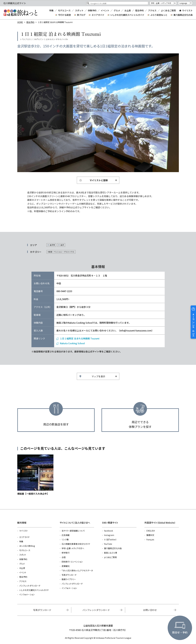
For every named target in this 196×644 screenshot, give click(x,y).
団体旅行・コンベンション (72, 562)
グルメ (117, 10)
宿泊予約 (139, 10)
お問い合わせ (150, 610)
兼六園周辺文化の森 (183, 15)
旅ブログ (81, 15)
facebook (108, 531)
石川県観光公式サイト (20, 13)
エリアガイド (98, 15)
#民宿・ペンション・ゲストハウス (61, 252)
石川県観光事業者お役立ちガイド (76, 544)
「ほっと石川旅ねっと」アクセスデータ (77, 570)
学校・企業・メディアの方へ (73, 548)
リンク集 (65, 539)
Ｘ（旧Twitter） (110, 539)
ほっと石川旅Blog (27, 546)
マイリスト (187, 10)
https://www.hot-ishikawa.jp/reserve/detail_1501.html (35, 475)
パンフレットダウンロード (30, 586)
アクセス (152, 10)
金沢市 (52, 245)
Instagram (109, 535)
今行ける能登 (64, 15)
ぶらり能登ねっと (159, 15)
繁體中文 (150, 535)
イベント (105, 10)
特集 (51, 10)
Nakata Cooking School (72, 343)
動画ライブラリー (69, 579)
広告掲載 (66, 535)
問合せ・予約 (180, 632)
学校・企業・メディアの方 (161, 3)
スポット (79, 10)
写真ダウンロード (69, 575)
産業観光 (66, 566)
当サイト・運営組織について (73, 531)
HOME (20, 22)
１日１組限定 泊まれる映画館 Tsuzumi (80, 338)
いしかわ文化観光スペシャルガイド (127, 15)
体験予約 (92, 10)
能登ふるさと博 (111, 553)
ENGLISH (151, 531)
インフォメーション (27, 594)
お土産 (128, 10)
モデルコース (64, 10)
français (150, 539)
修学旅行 (66, 553)
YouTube (108, 544)
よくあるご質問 (168, 10)
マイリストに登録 (99, 180)
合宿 (64, 557)
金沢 (62, 245)
